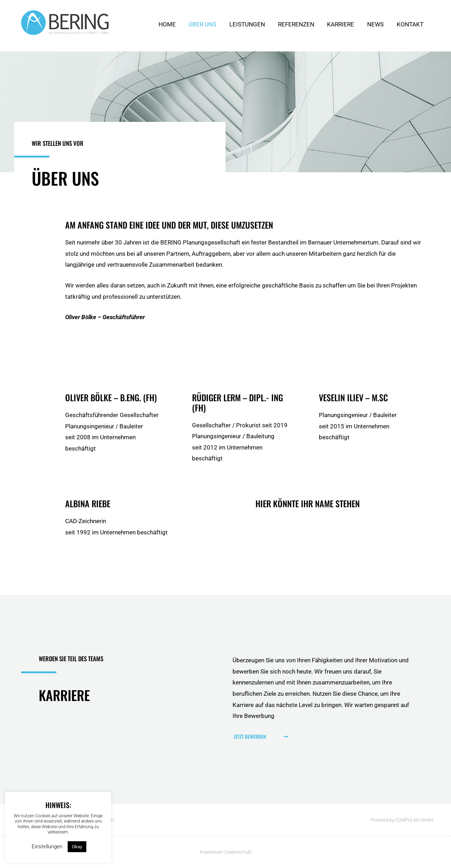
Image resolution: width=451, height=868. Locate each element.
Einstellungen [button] (47, 847)
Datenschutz (239, 852)
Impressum (211, 852)
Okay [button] (77, 847)
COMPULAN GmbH (414, 820)
